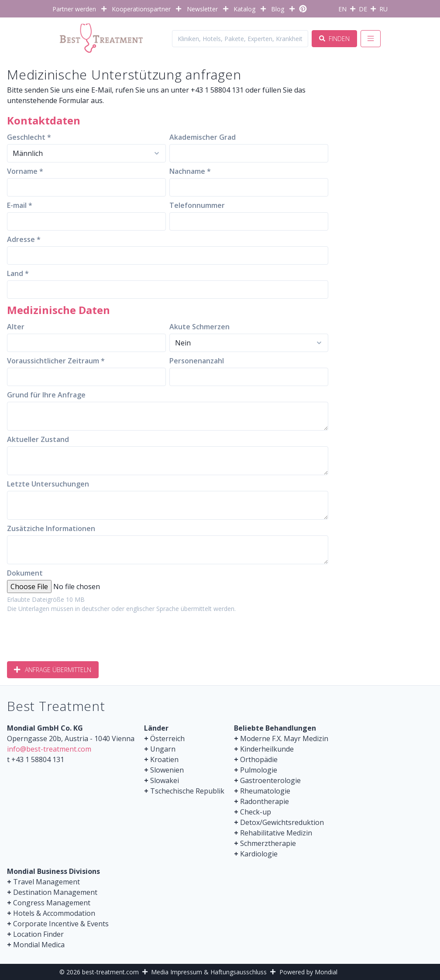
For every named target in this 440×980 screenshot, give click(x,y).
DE (363, 9)
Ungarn (163, 749)
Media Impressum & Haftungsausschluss (209, 972)
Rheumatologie (265, 791)
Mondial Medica (39, 945)
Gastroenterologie (270, 780)
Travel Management (46, 882)
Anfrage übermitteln (53, 670)
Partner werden (74, 9)
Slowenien (167, 770)
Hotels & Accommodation (54, 913)
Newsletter (202, 9)
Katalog (244, 9)
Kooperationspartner (141, 9)
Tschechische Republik (187, 791)
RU (383, 9)
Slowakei (165, 780)
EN (342, 9)
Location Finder (38, 934)
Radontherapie (265, 801)
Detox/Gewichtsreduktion (282, 822)
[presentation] (73, 634)
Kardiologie (259, 854)
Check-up (256, 812)
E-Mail (101, 90)
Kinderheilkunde (267, 749)
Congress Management (52, 903)
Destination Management (55, 892)
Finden (334, 39)
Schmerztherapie (268, 843)
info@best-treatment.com (49, 749)
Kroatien (164, 759)
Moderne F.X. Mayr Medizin (284, 738)
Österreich (167, 738)
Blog (278, 9)
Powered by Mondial (308, 972)
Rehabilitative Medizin (276, 833)
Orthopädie (259, 759)
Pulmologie (259, 770)
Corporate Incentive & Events (61, 924)
